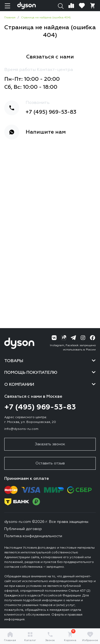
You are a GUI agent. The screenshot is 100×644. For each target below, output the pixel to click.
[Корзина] (93, 6)
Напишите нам (46, 132)
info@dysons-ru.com (21, 429)
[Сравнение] (71, 6)
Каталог (30, 636)
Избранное (90, 636)
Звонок (50, 636)
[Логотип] (27, 6)
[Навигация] (7, 6)
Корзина (70, 636)
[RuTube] (64, 338)
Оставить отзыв (50, 463)
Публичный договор (23, 529)
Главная (10, 636)
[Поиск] (61, 6)
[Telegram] (73, 338)
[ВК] (54, 338)
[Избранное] (82, 6)
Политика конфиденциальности (33, 536)
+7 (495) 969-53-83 (51, 112)
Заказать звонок (50, 444)
